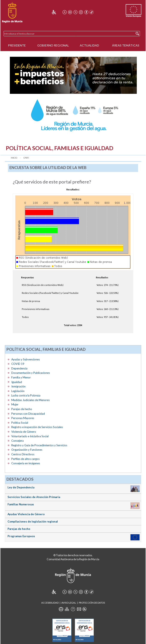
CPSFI (26, 158)
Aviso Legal (69, 603)
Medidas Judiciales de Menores (30, 400)
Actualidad (89, 45)
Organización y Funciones (27, 450)
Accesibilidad (50, 603)
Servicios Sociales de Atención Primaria (34, 497)
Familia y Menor (21, 377)
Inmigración (18, 386)
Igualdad (17, 382)
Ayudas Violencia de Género (26, 514)
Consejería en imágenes (26, 463)
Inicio (14, 158)
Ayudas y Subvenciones (26, 359)
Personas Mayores (23, 418)
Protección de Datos (92, 603)
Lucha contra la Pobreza (26, 395)
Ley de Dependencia (21, 487)
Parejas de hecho (22, 409)
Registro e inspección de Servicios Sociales (37, 427)
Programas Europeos (21, 536)
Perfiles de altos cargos (25, 459)
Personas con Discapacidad (28, 414)
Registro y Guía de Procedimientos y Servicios (39, 445)
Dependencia (19, 368)
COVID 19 (18, 364)
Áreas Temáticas (126, 45)
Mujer (15, 404)
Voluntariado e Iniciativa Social (30, 436)
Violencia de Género (24, 432)
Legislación (18, 391)
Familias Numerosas (21, 504)
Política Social (20, 423)
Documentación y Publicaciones (31, 373)
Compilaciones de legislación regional (33, 521)
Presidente (17, 45)
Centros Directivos (23, 454)
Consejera (17, 441)
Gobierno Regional (53, 45)
